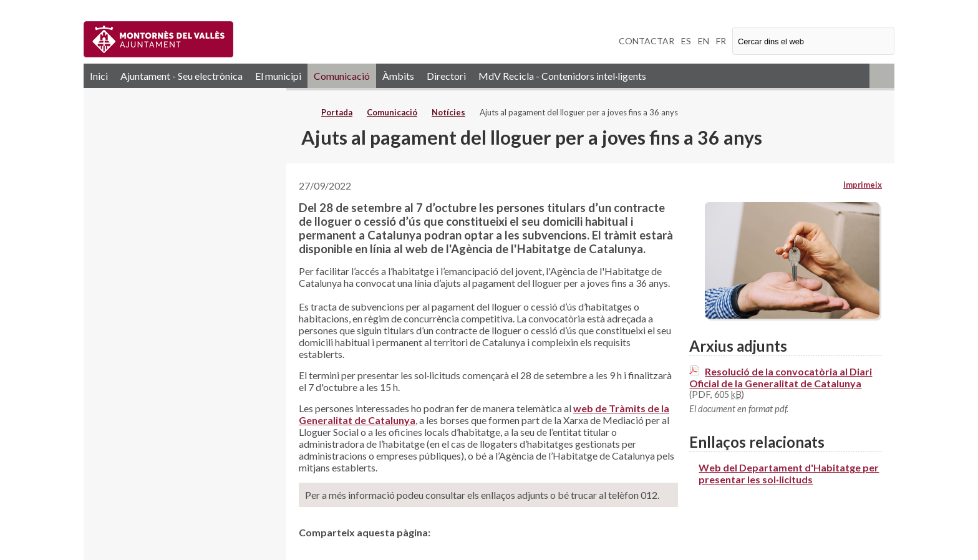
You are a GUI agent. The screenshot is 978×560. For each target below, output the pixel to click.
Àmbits (398, 76)
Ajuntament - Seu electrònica (182, 76)
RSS (882, 76)
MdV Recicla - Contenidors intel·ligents (562, 76)
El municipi (278, 76)
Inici (99, 76)
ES (686, 41)
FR (721, 41)
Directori (446, 76)
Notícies (448, 112)
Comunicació (342, 76)
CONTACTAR (646, 41)
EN (704, 41)
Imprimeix (863, 185)
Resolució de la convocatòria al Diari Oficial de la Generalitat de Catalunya (781, 377)
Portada (337, 112)
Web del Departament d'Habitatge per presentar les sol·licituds (789, 473)
